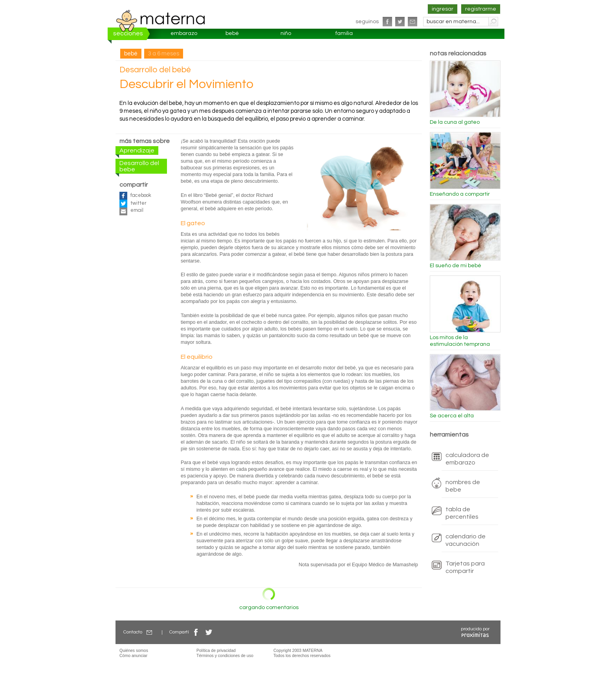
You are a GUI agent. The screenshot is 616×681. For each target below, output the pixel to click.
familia (344, 33)
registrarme (481, 9)
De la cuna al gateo (455, 122)
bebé (232, 33)
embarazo (184, 33)
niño (286, 33)
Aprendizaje (137, 151)
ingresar (443, 9)
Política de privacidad (216, 650)
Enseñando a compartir (460, 194)
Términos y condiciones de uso (225, 655)
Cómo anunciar (133, 655)
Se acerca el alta (452, 416)
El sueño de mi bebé (456, 266)
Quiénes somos (134, 650)
